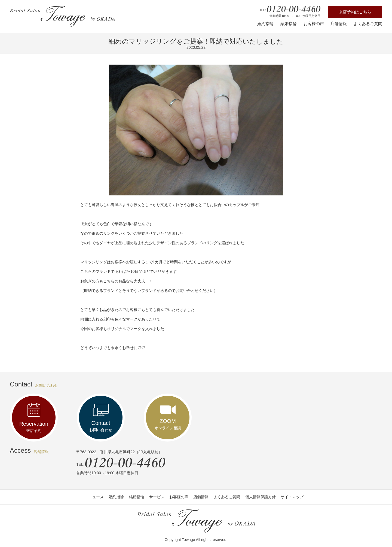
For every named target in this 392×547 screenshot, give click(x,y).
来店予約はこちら (355, 12)
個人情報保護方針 (261, 497)
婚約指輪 (265, 24)
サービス (157, 497)
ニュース (96, 497)
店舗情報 (339, 24)
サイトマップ (292, 497)
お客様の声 (314, 24)
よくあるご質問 (368, 24)
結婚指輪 (289, 24)
